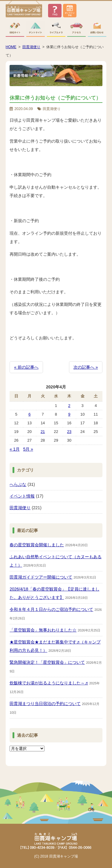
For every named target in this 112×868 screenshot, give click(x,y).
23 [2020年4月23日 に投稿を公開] (69, 432)
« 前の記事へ (26, 367)
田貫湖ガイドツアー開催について (41, 577)
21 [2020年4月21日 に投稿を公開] (43, 432)
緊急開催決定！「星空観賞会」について (47, 662)
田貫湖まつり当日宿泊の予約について (45, 704)
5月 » (28, 449)
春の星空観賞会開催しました (37, 545)
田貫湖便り (20, 508)
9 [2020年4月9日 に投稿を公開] (69, 414)
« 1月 (14, 449)
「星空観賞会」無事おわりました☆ (43, 630)
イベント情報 (22, 496)
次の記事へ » (86, 367)
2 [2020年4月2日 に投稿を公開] (69, 406)
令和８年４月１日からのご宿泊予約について (51, 609)
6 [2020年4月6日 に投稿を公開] (29, 414)
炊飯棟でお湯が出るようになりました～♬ (49, 683)
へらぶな (18, 484)
